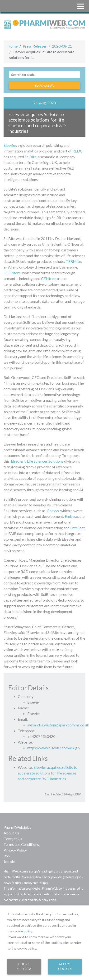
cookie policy (23, 931)
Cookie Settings (24, 966)
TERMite (73, 261)
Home (12, 46)
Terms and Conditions (21, 844)
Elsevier (10, 145)
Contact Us (13, 839)
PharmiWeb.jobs (17, 827)
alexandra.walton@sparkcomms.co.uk (58, 725)
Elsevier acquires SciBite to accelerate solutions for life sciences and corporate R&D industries (48, 773)
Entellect (77, 528)
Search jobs (44, 86)
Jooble (9, 861)
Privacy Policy (15, 850)
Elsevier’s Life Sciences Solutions (37, 461)
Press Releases (35, 46)
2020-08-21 (62, 46)
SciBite (30, 157)
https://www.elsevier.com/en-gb (54, 748)
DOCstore (12, 273)
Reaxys (53, 511)
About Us (11, 833)
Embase (71, 516)
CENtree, (49, 278)
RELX (77, 151)
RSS (7, 856)
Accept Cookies (65, 966)
